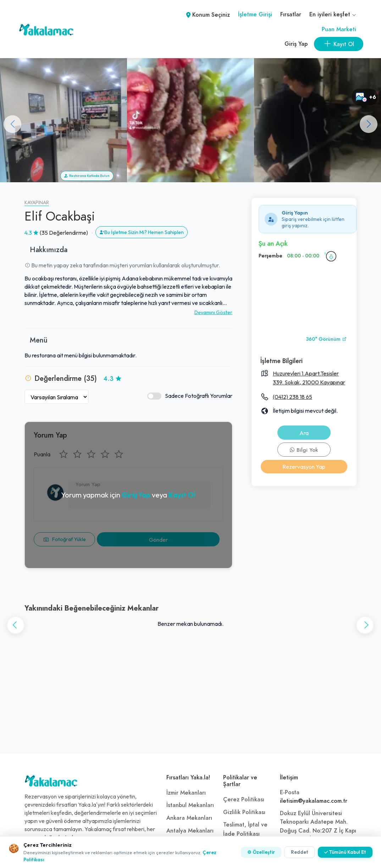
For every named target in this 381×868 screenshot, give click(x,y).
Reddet (300, 852)
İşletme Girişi (255, 15)
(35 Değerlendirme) (64, 233)
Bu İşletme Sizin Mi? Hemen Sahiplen (142, 232)
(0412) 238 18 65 (292, 397)
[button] (369, 124)
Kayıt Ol (182, 495)
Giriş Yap (296, 44)
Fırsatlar (291, 15)
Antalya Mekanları (190, 831)
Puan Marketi (339, 29)
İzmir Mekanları (186, 793)
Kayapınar (37, 203)
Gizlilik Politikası (244, 812)
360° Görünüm (326, 339)
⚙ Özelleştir (261, 852)
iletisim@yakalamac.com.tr (314, 801)
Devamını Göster (213, 312)
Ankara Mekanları (189, 818)
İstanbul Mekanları (190, 805)
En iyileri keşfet (333, 15)
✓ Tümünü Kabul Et (345, 852)
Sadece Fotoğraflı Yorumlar (190, 396)
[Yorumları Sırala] (56, 397)
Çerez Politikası (244, 800)
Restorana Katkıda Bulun (87, 176)
